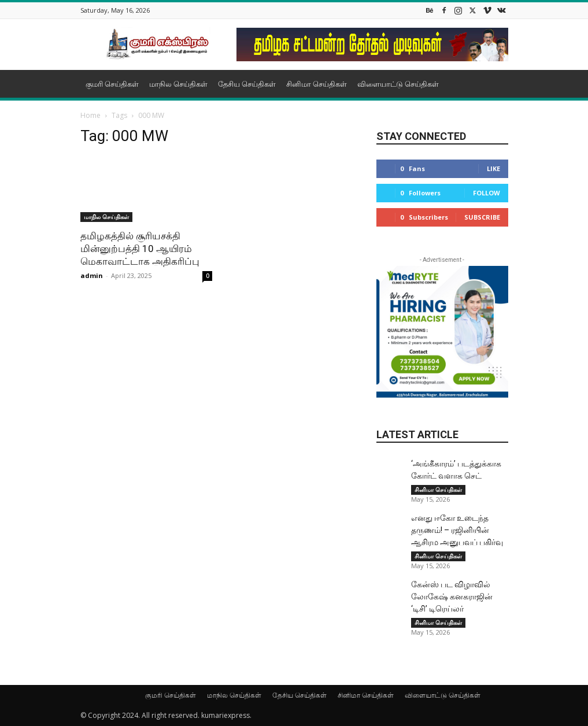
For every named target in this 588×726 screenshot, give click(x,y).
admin (92, 275)
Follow (487, 193)
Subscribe (482, 217)
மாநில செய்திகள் (178, 84)
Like (493, 168)
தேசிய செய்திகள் (247, 84)
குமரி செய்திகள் (112, 84)
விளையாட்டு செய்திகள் (398, 84)
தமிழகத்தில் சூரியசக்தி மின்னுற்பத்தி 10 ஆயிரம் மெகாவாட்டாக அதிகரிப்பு (140, 249)
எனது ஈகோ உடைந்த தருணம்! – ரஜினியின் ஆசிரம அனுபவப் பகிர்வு (457, 530)
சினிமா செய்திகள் (317, 84)
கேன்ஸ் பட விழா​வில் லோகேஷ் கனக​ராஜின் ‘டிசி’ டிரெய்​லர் (452, 597)
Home (90, 115)
